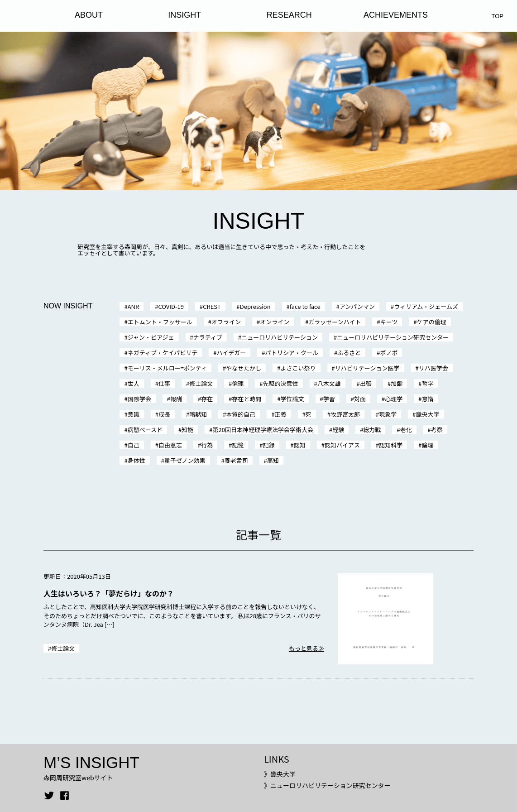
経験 (338, 430)
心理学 (394, 399)
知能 (187, 430)
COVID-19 (171, 306)
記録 (269, 445)
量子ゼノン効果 (185, 460)
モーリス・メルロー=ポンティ (167, 368)
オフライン (226, 322)
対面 (360, 399)
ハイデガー (232, 353)
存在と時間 (247, 399)
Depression (255, 306)
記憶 (238, 445)
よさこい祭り (298, 368)
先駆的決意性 (281, 383)
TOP (498, 16)
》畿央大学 (280, 774)
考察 (437, 430)
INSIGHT (184, 15)
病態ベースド (145, 430)
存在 (207, 399)
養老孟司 (236, 460)
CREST (212, 306)
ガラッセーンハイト (335, 322)
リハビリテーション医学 (367, 368)
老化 (406, 430)
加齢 (397, 383)
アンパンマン (357, 306)
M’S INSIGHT (91, 762)
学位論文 (292, 399)
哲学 (428, 383)
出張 (366, 383)
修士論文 (201, 383)
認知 (300, 445)
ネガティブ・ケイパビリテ (163, 353)
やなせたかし (244, 368)
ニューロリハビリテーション (280, 337)
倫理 (238, 383)
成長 (164, 414)
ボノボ (389, 353)
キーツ (389, 322)
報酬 (176, 399)
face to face (305, 306)
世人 (134, 383)
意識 (134, 414)
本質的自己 (241, 414)
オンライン (275, 322)
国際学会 (139, 399)
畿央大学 (428, 414)
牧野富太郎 (345, 414)
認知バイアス (342, 445)
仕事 (164, 383)
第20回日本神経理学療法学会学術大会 (263, 430)
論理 (428, 445)
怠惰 (428, 399)
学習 (329, 399)
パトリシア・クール (292, 353)
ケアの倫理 (432, 322)
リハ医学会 (433, 368)
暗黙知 (198, 414)
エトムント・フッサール (160, 322)
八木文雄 (329, 383)
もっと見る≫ (306, 648)
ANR (134, 306)
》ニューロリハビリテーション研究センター (327, 785)
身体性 (136, 460)
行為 (207, 445)
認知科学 (391, 445)
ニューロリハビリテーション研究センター (393, 337)
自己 (134, 445)
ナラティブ (208, 337)
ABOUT (89, 15)
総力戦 (372, 430)
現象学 (388, 414)
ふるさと (349, 353)
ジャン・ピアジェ (151, 337)
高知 (273, 460)
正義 (281, 414)
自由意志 (170, 445)
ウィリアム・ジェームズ (426, 306)
